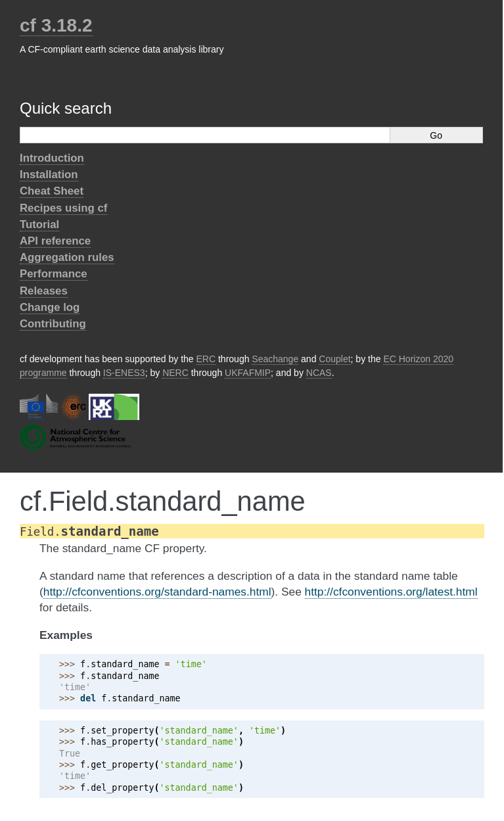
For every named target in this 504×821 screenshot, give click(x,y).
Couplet (334, 359)
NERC (175, 373)
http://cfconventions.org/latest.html (391, 592)
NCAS (319, 373)
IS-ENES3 (124, 373)
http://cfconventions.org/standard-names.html (157, 592)
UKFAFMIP (248, 373)
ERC (206, 359)
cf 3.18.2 (56, 25)
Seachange (275, 359)
